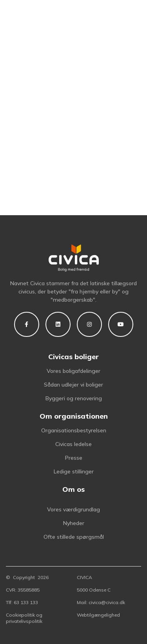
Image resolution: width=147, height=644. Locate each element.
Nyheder (74, 523)
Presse (74, 458)
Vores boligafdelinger (73, 371)
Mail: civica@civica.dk (101, 602)
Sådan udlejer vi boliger (73, 385)
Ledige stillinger (74, 471)
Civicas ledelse (73, 444)
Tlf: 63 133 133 (22, 602)
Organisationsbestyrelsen (74, 430)
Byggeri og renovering (74, 398)
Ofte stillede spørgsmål (74, 537)
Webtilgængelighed (98, 615)
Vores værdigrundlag (73, 509)
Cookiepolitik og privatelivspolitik (24, 618)
